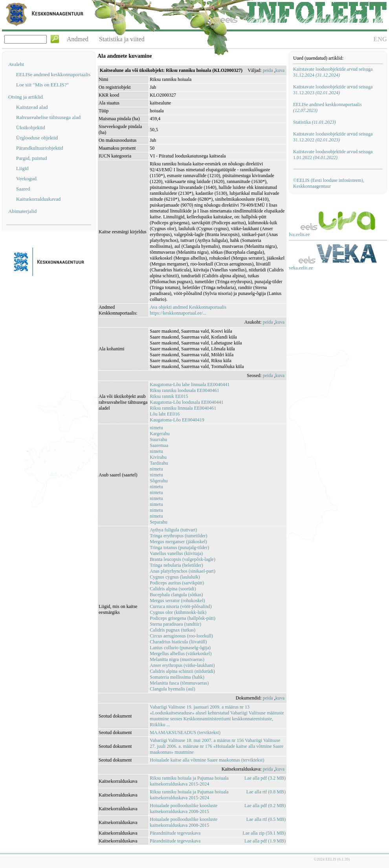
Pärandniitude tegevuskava (175, 833)
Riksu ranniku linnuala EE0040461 (183, 408)
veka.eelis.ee (301, 268)
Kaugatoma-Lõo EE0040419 (177, 420)
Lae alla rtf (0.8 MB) (266, 792)
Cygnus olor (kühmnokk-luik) (178, 612)
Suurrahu (158, 439)
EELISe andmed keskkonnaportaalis (53, 74)
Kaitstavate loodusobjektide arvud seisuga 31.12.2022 (333, 137)
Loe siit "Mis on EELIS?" (42, 85)
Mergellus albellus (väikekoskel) (181, 654)
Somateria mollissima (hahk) (177, 677)
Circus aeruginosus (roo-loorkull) (181, 636)
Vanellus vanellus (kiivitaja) (176, 553)
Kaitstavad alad (32, 107)
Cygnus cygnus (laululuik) (175, 577)
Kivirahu (158, 457)
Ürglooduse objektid (37, 138)
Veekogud (26, 179)
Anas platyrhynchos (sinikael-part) (183, 571)
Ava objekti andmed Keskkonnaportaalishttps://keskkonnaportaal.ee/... (188, 310)
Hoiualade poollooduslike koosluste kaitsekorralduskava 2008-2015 (183, 808)
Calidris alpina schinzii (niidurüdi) (182, 671)
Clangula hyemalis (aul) (172, 689)
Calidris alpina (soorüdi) (173, 589)
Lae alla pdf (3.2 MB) (265, 778)
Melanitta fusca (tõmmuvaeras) (179, 683)
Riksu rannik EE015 (169, 396)
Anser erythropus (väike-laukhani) (182, 665)
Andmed (78, 39)
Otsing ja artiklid (26, 97)
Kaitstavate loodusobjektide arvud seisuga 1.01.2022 (333, 155)
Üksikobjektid (31, 127)
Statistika (315, 122)
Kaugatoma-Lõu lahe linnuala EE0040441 (190, 385)
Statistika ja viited (122, 39)
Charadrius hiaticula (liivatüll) (178, 642)
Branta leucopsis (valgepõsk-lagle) (183, 559)
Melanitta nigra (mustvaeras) (177, 659)
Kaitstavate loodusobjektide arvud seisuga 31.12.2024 (333, 72)
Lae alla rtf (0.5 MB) (266, 819)
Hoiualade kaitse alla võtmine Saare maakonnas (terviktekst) (207, 760)
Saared (23, 189)
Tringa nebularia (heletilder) (176, 565)
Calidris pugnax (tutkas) (172, 630)
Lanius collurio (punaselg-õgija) (180, 648)
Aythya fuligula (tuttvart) (173, 530)
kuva (280, 70)
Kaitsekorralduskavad (38, 199)
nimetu (156, 428)
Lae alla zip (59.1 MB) (264, 833)
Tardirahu (159, 463)
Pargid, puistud (32, 158)
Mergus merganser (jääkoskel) (178, 542)
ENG (380, 39)
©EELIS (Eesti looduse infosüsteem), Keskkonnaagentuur (329, 183)
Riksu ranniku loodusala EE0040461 (184, 390)
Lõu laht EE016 (165, 414)
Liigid (22, 168)
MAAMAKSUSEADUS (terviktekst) (185, 732)
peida (268, 70)
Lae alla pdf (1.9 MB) (265, 841)
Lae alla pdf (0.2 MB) (265, 806)
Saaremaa (159, 445)
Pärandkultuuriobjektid (40, 148)
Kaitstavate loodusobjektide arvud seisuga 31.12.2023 (333, 90)
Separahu (159, 522)
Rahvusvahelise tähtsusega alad (48, 117)
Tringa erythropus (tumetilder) (178, 536)
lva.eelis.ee (299, 234)
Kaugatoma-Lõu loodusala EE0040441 (186, 402)
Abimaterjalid (22, 211)
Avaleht (16, 64)
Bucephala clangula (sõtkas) (176, 595)
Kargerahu (160, 434)
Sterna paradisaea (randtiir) (175, 624)
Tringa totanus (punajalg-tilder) (179, 548)
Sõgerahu (159, 481)
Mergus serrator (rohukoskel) (177, 601)
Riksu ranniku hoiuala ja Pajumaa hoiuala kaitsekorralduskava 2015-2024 (189, 781)
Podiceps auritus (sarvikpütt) (177, 583)
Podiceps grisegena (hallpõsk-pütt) (183, 618)
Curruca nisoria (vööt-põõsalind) (181, 606)
